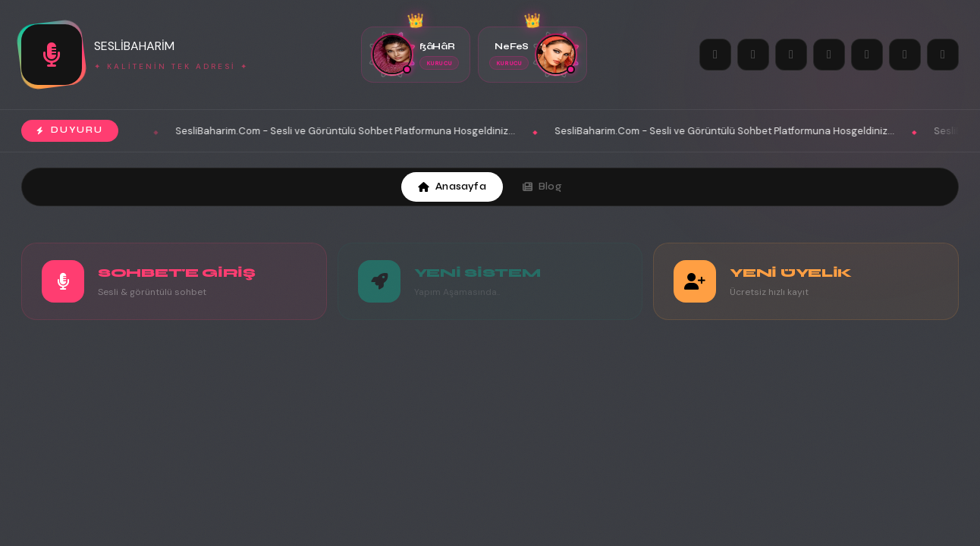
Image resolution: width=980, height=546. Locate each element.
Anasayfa (452, 187)
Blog (542, 187)
